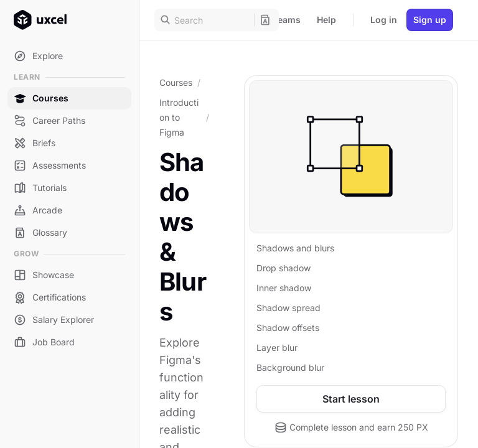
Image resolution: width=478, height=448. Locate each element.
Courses (176, 82)
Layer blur (277, 348)
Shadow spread (288, 308)
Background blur (290, 367)
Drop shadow (284, 268)
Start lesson (351, 399)
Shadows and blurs (295, 248)
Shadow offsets (288, 328)
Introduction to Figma (179, 117)
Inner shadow (284, 288)
